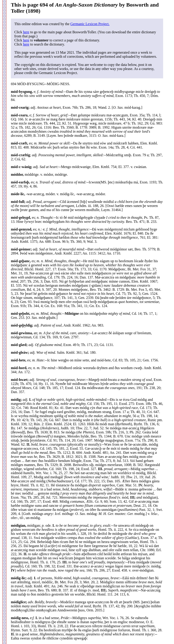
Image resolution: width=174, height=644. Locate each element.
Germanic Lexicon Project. (90, 24)
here (26, 32)
